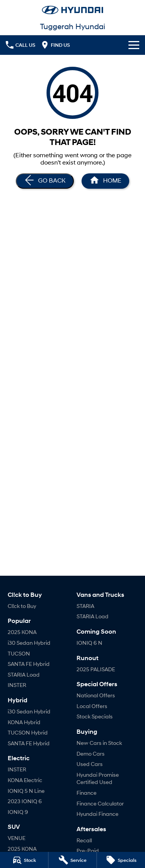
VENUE (17, 838)
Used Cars (90, 764)
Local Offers (92, 706)
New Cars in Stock (99, 743)
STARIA (85, 606)
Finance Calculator (100, 803)
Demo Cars (91, 754)
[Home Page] (105, 181)
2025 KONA (22, 632)
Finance (87, 793)
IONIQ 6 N (89, 643)
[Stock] (24, 860)
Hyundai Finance (97, 814)
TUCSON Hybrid (28, 732)
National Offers (96, 695)
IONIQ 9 (18, 812)
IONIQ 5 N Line (26, 791)
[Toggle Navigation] (134, 45)
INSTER (17, 685)
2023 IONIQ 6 (25, 801)
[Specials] (121, 860)
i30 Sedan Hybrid (29, 643)
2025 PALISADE (96, 669)
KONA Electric (25, 780)
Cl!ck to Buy (22, 606)
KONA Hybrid (24, 722)
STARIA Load (24, 674)
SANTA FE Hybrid (29, 664)
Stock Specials (95, 716)
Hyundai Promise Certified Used (98, 778)
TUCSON (19, 653)
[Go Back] (45, 181)
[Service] (72, 860)
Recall (84, 840)
